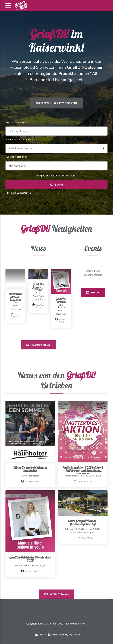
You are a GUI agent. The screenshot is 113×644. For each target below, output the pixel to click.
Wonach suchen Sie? (17, 122)
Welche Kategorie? (16, 157)
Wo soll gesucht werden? (20, 140)
